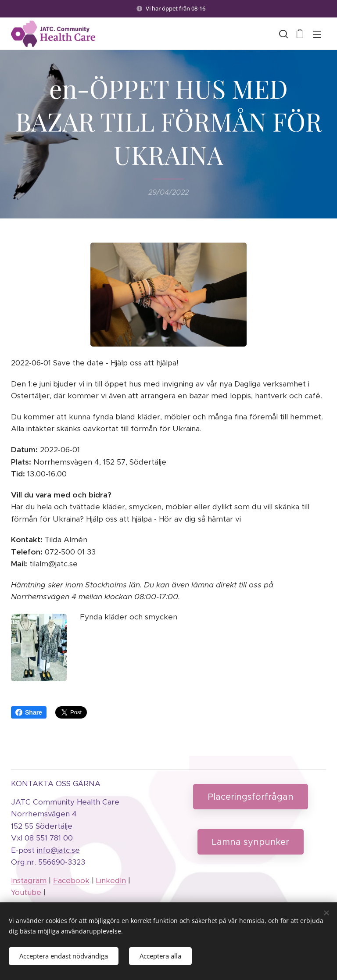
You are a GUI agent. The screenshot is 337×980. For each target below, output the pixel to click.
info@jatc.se (58, 850)
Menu (317, 34)
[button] (283, 34)
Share (29, 712)
